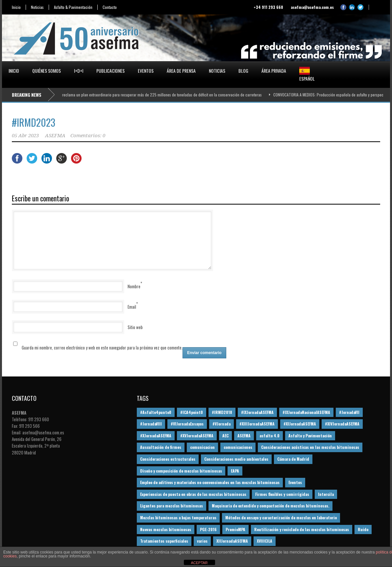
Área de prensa (181, 71)
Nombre (134, 286)
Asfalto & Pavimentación (73, 7)
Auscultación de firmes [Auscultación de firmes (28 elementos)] (161, 447)
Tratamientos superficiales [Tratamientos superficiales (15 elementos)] (164, 541)
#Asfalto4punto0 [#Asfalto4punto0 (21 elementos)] (156, 412)
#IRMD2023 (34, 122)
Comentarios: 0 (88, 136)
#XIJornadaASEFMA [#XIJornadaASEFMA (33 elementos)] (300, 424)
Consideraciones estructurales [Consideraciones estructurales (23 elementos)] (168, 459)
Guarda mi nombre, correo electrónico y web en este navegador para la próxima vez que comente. (102, 348)
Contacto (110, 7)
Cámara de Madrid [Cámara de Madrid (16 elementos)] (293, 459)
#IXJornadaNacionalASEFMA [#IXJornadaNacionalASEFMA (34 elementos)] (306, 412)
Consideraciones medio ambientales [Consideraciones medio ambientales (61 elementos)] (236, 459)
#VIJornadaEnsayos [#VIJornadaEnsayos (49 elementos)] (187, 424)
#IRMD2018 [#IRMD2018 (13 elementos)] (222, 412)
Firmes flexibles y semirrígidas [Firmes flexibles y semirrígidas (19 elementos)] (282, 494)
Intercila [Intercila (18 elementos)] (326, 494)
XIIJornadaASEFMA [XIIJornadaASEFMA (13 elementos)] (232, 541)
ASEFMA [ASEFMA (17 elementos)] (244, 436)
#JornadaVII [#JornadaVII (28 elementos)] (349, 412)
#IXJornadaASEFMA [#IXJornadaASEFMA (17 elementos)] (257, 412)
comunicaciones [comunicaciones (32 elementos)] (238, 447)
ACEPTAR (199, 563)
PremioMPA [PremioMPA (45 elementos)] (235, 529)
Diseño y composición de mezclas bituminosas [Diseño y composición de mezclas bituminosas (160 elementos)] (181, 471)
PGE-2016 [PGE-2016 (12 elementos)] (208, 529)
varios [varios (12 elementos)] (202, 541)
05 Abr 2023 (25, 136)
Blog (243, 71)
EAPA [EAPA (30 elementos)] (235, 471)
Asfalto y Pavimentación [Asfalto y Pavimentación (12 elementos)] (310, 436)
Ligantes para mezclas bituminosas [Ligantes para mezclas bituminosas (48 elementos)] (171, 506)
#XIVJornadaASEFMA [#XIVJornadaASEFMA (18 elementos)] (342, 424)
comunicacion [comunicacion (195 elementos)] (202, 447)
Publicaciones (110, 71)
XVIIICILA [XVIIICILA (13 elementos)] (265, 541)
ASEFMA (55, 136)
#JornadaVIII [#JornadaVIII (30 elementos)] (151, 424)
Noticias (37, 7)
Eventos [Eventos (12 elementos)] (295, 482)
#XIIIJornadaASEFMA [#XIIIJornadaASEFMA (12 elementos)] (257, 424)
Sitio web (135, 327)
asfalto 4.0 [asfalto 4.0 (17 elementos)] (269, 436)
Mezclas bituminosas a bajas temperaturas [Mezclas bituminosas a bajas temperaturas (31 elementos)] (178, 517)
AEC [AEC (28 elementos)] (225, 436)
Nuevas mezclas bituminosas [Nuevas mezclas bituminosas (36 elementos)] (166, 529)
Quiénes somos (47, 71)
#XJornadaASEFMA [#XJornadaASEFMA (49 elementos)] (156, 436)
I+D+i (79, 71)
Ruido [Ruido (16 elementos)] (363, 529)
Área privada (274, 71)
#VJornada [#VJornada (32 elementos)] (221, 424)
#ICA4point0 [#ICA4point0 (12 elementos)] (192, 412)
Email (132, 307)
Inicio (16, 7)
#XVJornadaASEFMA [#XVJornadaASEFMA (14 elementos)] (197, 436)
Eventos (146, 71)
